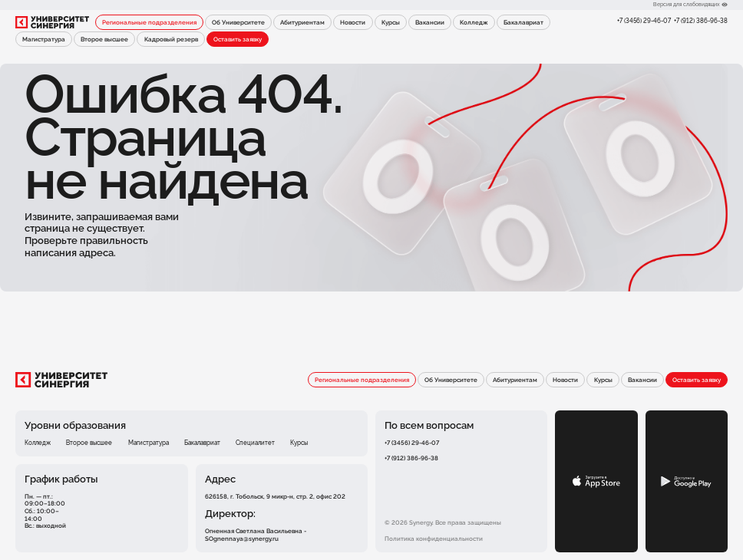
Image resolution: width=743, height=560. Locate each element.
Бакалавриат (523, 22)
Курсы (391, 22)
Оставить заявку (238, 39)
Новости (353, 22)
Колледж (474, 22)
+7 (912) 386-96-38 (701, 21)
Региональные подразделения (149, 22)
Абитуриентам (302, 22)
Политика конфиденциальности (434, 539)
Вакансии (430, 22)
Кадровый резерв (171, 39)
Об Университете (238, 22)
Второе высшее (104, 39)
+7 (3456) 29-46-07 (644, 21)
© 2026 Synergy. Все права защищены (443, 523)
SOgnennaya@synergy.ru (242, 539)
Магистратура (44, 39)
